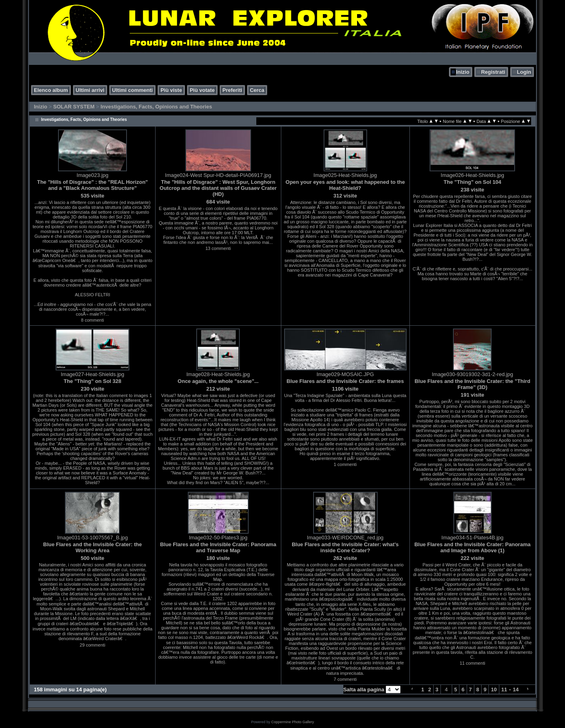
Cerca (257, 90)
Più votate (202, 90)
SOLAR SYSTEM (74, 107)
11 (504, 690)
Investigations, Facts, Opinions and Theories (156, 107)
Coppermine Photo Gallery (293, 722)
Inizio (462, 72)
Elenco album (51, 90)
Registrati (493, 72)
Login (524, 72)
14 (516, 690)
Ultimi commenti (132, 90)
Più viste (171, 90)
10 (494, 690)
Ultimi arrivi (90, 90)
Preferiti (232, 90)
